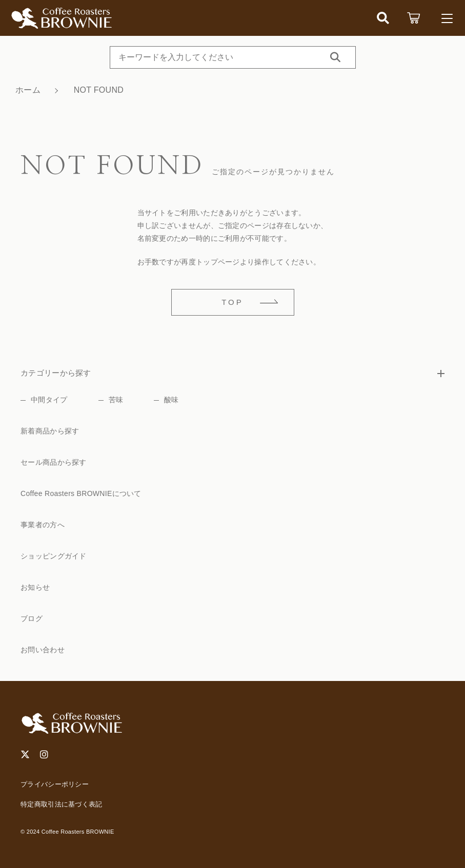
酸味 (171, 400)
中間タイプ (49, 400)
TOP (232, 302)
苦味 (116, 400)
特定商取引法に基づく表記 (62, 804)
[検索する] (335, 57)
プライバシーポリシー (55, 784)
